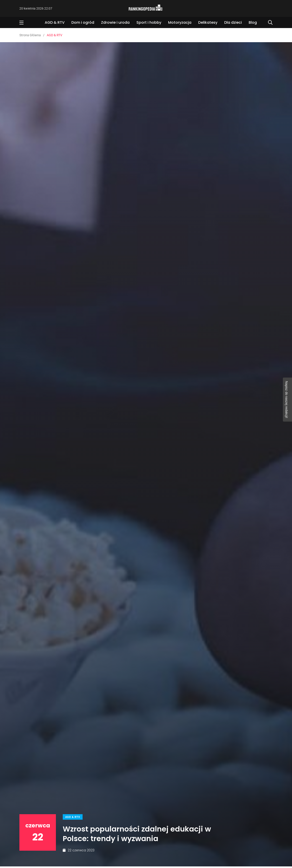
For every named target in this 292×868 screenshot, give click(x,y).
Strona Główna (30, 35)
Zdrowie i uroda (115, 22)
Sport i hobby (149, 22)
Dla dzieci (233, 22)
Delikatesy (208, 22)
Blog (253, 22)
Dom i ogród (83, 22)
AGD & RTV (55, 22)
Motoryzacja (180, 22)
